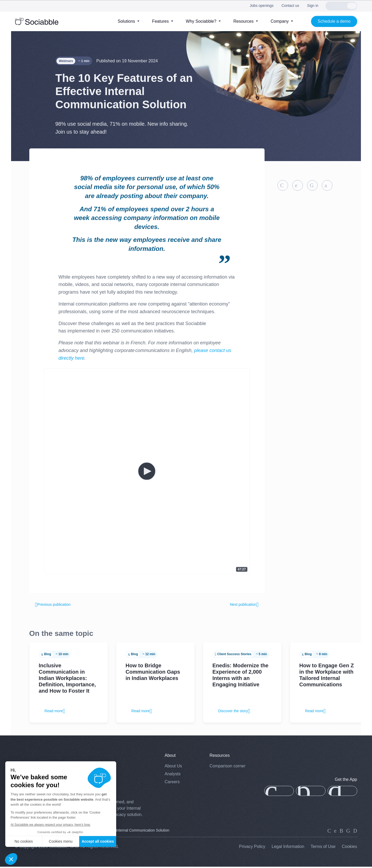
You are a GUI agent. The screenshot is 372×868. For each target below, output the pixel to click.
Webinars (66, 61)
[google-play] (342, 792)
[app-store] (279, 792)
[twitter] (335, 832)
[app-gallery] (311, 792)
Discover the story (237, 712)
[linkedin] (329, 832)
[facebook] (348, 832)
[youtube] (355, 832)
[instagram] (341, 832)
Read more (57, 712)
